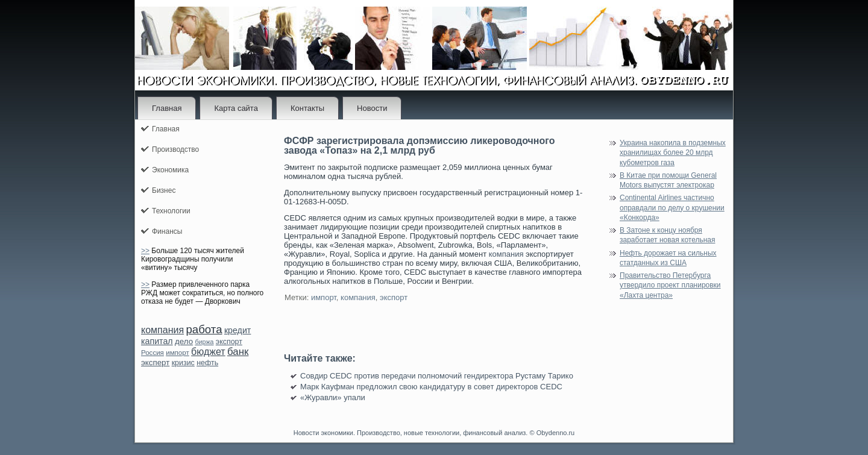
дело (184, 341)
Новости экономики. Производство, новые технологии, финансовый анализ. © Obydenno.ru (434, 433)
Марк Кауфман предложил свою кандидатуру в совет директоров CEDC (431, 387)
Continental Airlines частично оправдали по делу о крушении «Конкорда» (672, 208)
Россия (153, 353)
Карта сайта (236, 108)
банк (238, 352)
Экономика (170, 170)
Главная (167, 108)
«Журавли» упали (333, 397)
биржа (204, 342)
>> (145, 251)
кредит (237, 330)
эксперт (155, 362)
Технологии (171, 211)
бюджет (208, 352)
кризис (183, 363)
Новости (372, 108)
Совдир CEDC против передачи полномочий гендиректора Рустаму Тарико (437, 376)
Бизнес (164, 190)
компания (162, 330)
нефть (207, 363)
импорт (178, 353)
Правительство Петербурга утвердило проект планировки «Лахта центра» (670, 285)
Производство (175, 149)
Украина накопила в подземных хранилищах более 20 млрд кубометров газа (673, 153)
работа (204, 329)
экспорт (229, 342)
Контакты (307, 108)
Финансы (167, 231)
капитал (157, 341)
